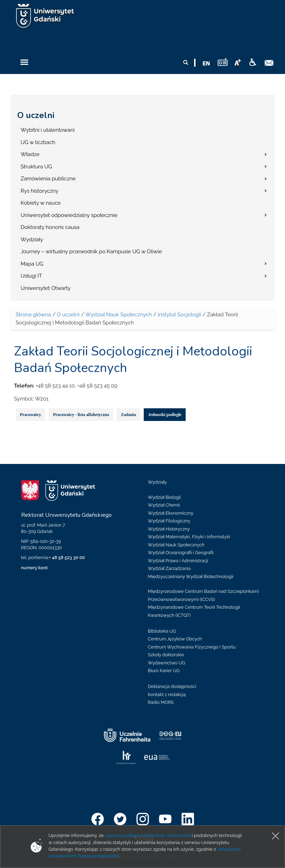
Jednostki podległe (165, 415)
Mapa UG (32, 264)
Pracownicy (31, 415)
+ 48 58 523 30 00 (67, 557)
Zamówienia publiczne (48, 179)
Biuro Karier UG (164, 671)
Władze (30, 154)
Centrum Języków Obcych (175, 639)
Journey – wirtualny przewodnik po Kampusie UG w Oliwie (91, 252)
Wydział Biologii (165, 497)
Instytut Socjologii (179, 315)
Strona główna (33, 315)
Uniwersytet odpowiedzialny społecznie (69, 215)
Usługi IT (32, 276)
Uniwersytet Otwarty (46, 288)
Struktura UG (36, 167)
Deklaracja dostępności (172, 686)
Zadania (128, 415)
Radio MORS (161, 702)
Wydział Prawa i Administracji (178, 561)
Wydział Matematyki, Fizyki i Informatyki (189, 537)
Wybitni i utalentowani (48, 130)
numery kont (35, 568)
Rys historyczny (40, 191)
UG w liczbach (38, 142)
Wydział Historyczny (169, 529)
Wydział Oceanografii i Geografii (181, 553)
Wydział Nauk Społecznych (119, 315)
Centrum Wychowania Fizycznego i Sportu (192, 647)
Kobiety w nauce (41, 203)
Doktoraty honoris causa (50, 227)
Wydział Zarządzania (169, 568)
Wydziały (32, 240)
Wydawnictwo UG (167, 663)
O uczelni (36, 115)
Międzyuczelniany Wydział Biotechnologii (191, 576)
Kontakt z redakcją (167, 695)
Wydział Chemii (164, 505)
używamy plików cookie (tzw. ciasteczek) (148, 835)
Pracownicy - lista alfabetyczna (81, 415)
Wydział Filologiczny (169, 521)
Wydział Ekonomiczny (171, 513)
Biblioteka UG (162, 631)
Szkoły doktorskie (166, 655)
